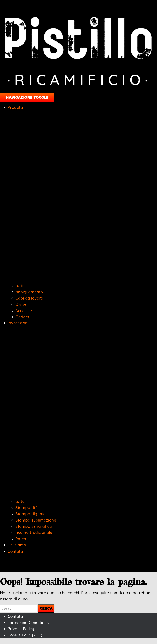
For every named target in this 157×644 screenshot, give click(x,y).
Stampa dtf (26, 508)
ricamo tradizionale (34, 532)
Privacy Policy (21, 629)
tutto (20, 286)
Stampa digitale (30, 514)
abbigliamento (29, 292)
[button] (82, 279)
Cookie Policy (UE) (25, 635)
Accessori (24, 311)
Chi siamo (17, 545)
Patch (21, 539)
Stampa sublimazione (36, 520)
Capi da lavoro (29, 298)
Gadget (22, 317)
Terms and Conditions (28, 623)
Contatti (15, 551)
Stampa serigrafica (34, 526)
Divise (21, 304)
